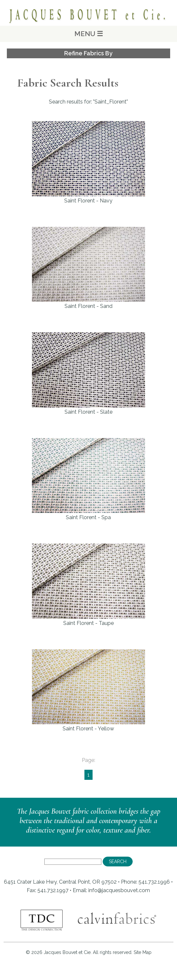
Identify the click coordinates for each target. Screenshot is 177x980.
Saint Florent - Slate (88, 373)
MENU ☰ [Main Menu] (89, 34)
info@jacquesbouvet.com (119, 890)
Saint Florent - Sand (88, 268)
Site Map (143, 952)
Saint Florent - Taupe (88, 585)
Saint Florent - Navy (88, 162)
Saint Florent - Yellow (88, 690)
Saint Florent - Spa (88, 479)
